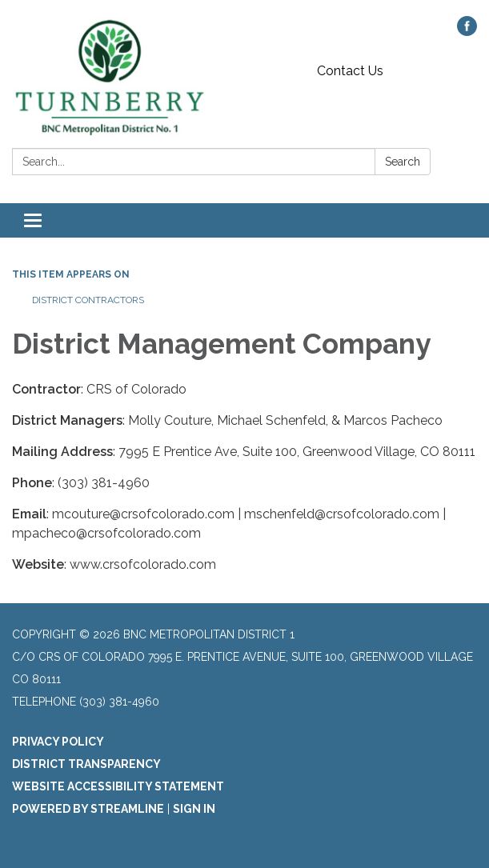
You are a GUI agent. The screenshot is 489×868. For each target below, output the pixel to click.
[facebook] (467, 32)
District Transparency (86, 764)
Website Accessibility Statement (118, 786)
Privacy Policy (58, 742)
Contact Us (350, 71)
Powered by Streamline (88, 809)
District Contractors (88, 300)
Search (403, 162)
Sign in (194, 809)
